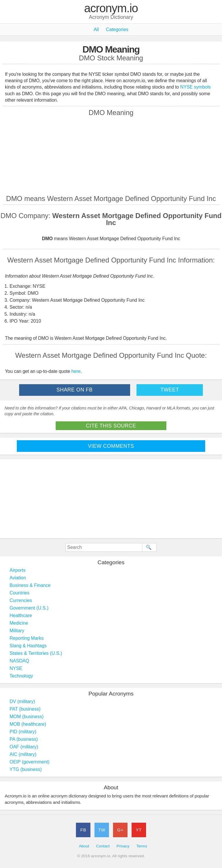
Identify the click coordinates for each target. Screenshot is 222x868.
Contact (103, 846)
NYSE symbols (196, 87)
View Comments (111, 446)
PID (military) (23, 732)
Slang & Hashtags (28, 646)
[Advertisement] (111, 155)
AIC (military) (23, 754)
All (96, 29)
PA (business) (24, 739)
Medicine (19, 623)
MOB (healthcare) (28, 724)
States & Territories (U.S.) (36, 653)
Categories (117, 29)
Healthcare (21, 615)
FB (83, 830)
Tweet (170, 390)
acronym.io (111, 8)
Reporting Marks (27, 638)
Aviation (18, 578)
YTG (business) (26, 769)
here (76, 371)
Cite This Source (111, 426)
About (84, 846)
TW (102, 830)
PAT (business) (25, 709)
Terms (142, 846)
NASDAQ (19, 661)
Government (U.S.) (29, 608)
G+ (120, 830)
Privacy (123, 846)
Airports (18, 570)
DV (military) (22, 701)
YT (139, 830)
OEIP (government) (30, 762)
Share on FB (75, 390)
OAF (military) (24, 747)
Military (17, 631)
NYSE (16, 668)
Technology (21, 676)
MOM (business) (27, 717)
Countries (19, 593)
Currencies (21, 600)
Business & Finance (30, 585)
